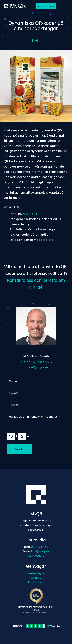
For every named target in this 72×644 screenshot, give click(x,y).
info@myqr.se (40, 551)
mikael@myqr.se (36, 367)
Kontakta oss (46, 6)
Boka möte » (36, 556)
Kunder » (36, 578)
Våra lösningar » (36, 573)
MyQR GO (30, 214)
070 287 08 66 (42, 362)
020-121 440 (40, 547)
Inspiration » (36, 582)
